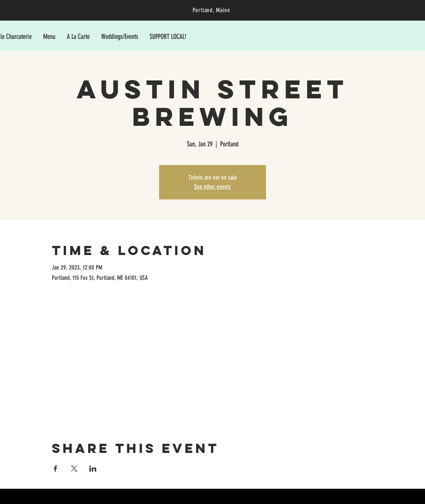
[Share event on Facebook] (56, 469)
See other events (213, 187)
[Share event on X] (74, 469)
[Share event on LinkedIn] (93, 469)
